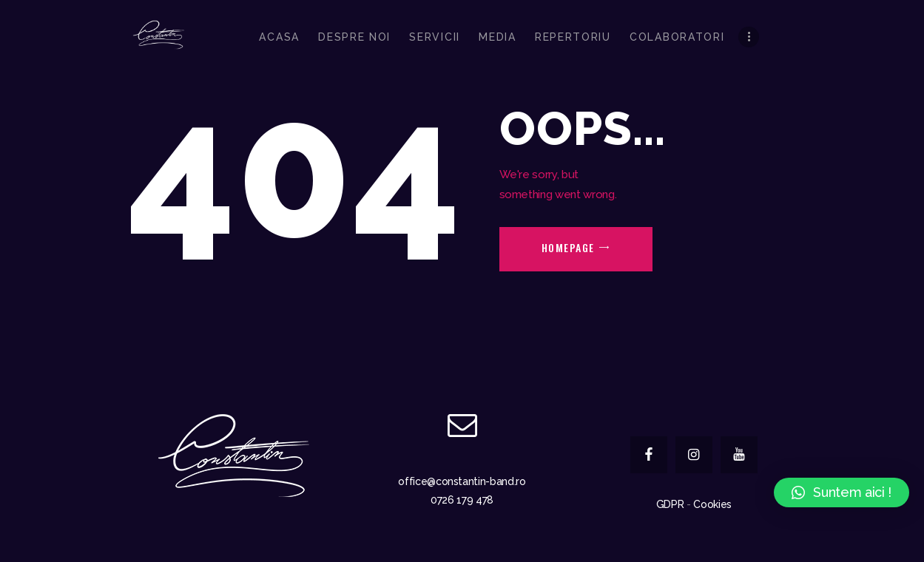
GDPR (670, 504)
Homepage (568, 247)
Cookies (712, 504)
